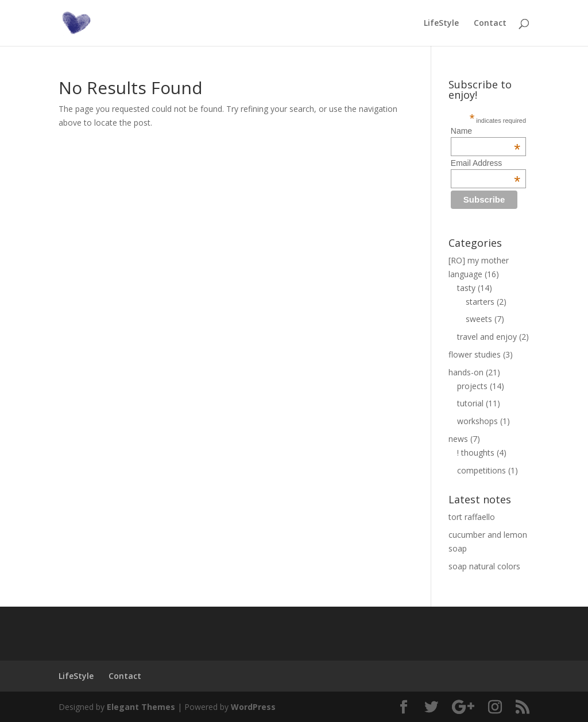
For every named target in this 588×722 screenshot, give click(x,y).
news (458, 439)
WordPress (253, 707)
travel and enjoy (487, 337)
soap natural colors (484, 566)
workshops (477, 421)
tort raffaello (472, 517)
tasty (466, 288)
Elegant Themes (141, 707)
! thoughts (476, 453)
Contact (490, 24)
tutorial (470, 403)
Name (486, 131)
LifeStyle (441, 24)
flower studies (475, 354)
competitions (481, 470)
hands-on (466, 372)
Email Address (486, 163)
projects (472, 386)
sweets (479, 319)
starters (480, 302)
